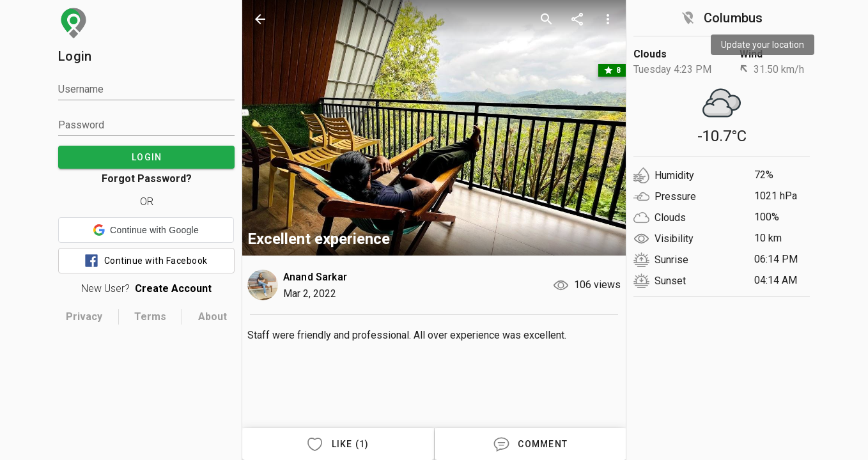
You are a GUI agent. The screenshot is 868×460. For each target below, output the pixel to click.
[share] (577, 19)
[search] (546, 19)
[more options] (608, 19)
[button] (146, 230)
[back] (260, 19)
